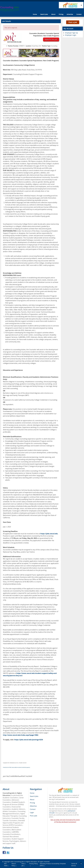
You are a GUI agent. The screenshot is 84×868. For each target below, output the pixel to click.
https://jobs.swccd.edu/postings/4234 (29, 740)
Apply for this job (51, 39)
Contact (79, 14)
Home (35, 14)
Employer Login (71, 35)
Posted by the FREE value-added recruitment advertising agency (16, 767)
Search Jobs (44, 14)
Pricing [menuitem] (32, 803)
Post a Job (73, 22)
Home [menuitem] (32, 793)
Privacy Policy (34, 864)
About (53, 14)
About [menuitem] (32, 800)
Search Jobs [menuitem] (34, 796)
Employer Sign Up (71, 33)
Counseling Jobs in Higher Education (25, 862)
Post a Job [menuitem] (33, 816)
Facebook (4, 852)
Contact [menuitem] (33, 809)
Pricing (61, 14)
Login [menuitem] (32, 812)
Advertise (70, 14)
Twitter (8, 852)
